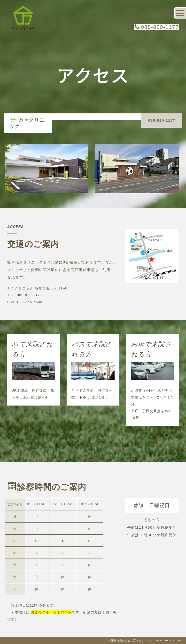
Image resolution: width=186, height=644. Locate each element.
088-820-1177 (157, 27)
